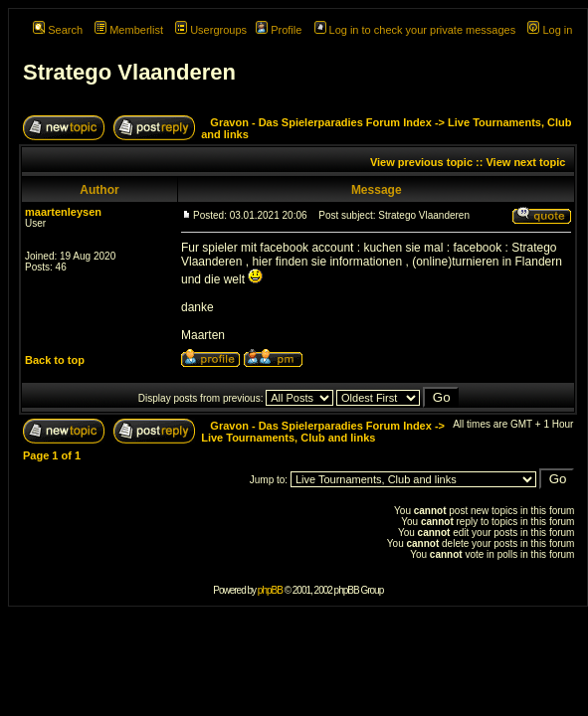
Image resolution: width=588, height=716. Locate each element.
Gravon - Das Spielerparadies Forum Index (321, 122)
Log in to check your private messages (415, 30)
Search (58, 30)
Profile (279, 30)
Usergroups (211, 30)
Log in (550, 30)
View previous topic (421, 162)
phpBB (270, 590)
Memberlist (129, 30)
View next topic (525, 162)
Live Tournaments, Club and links (288, 438)
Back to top (55, 360)
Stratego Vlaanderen (129, 72)
